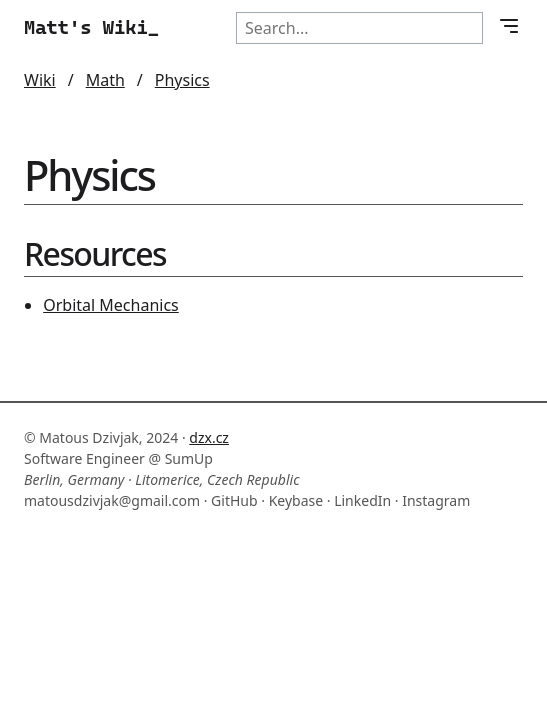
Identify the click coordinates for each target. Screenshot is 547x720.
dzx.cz (209, 437)
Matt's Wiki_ (91, 27)
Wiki (40, 80)
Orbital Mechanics (111, 305)
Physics (182, 80)
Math (105, 80)
